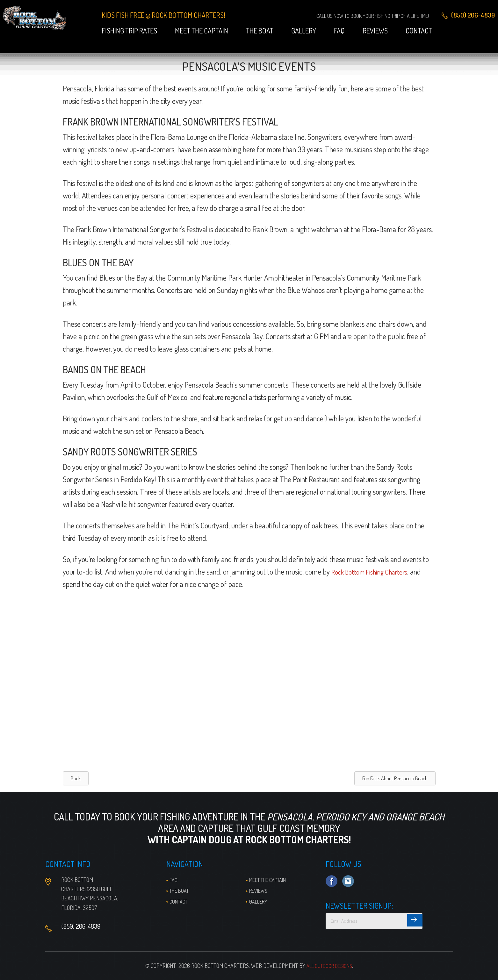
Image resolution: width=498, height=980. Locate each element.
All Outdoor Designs (329, 966)
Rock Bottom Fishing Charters (374, 572)
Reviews (260, 891)
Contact (180, 901)
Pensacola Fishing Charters (43, 22)
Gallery (260, 901)
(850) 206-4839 (84, 928)
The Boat (181, 891)
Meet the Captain (271, 880)
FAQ (174, 880)
